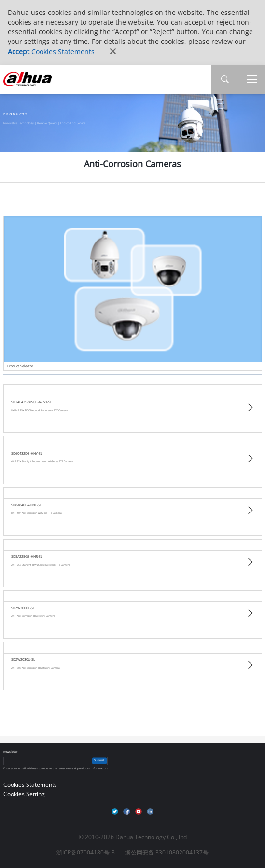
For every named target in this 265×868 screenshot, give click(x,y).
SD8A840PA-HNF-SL (26, 505)
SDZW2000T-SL (23, 608)
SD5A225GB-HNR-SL (27, 557)
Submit (99, 761)
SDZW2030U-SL (23, 660)
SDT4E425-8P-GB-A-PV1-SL (32, 402)
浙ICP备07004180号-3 (86, 852)
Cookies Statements (63, 51)
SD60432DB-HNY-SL (27, 453)
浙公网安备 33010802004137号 (167, 852)
